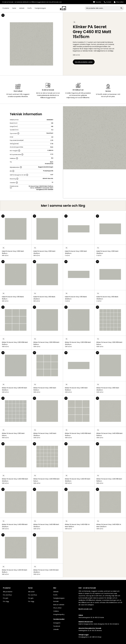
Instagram (57, 623)
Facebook (57, 626)
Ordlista (56, 611)
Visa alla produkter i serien (84, 62)
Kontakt (56, 601)
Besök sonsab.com (85, 609)
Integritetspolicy (59, 614)
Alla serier (31, 592)
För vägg (6, 601)
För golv (6, 598)
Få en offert (57, 608)
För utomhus (7, 595)
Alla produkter (8, 592)
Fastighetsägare (40, 8)
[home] (63, 8)
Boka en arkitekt (59, 605)
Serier (14, 8)
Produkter (6, 8)
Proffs (30, 8)
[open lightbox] (95, 138)
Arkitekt (22, 8)
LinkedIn (56, 629)
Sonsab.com (58, 2)
